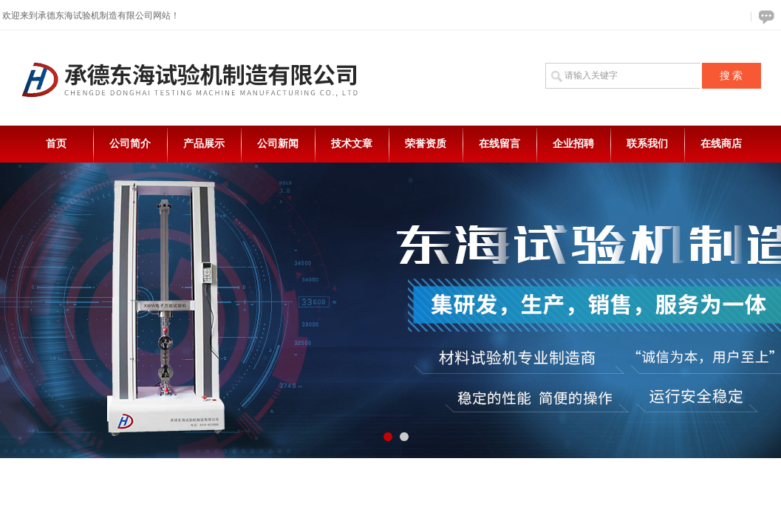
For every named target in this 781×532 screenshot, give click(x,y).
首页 (56, 144)
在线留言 (499, 144)
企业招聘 (573, 144)
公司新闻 (278, 144)
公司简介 (130, 144)
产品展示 (204, 144)
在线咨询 (764, 17)
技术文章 (352, 144)
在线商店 (721, 144)
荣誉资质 (426, 144)
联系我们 (647, 144)
